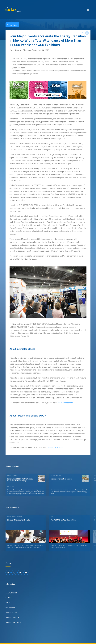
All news (11, 25)
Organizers (11, 608)
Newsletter (11, 613)
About (8, 603)
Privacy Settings (13, 622)
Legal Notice (11, 593)
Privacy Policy (12, 617)
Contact (9, 598)
